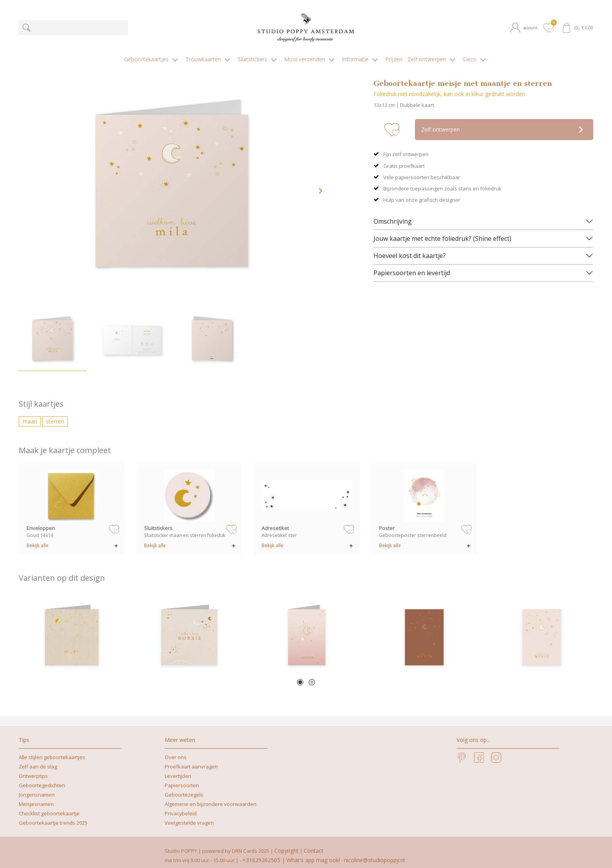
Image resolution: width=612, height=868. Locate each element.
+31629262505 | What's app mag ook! (291, 854)
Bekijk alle (37, 539)
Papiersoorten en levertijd (412, 267)
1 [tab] (300, 676)
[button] (525, 28)
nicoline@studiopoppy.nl (374, 854)
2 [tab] (312, 676)
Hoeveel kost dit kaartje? (410, 249)
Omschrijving (393, 215)
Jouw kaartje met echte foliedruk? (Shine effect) (442, 232)
